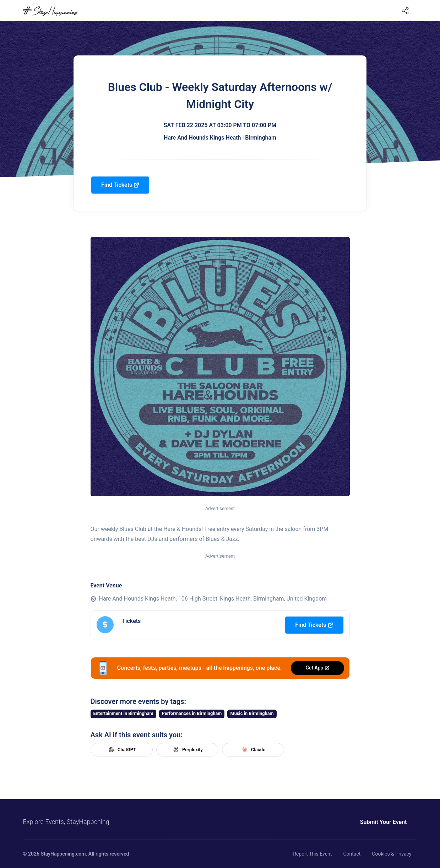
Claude (253, 750)
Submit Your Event (384, 822)
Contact (352, 854)
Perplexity (187, 750)
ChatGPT (121, 750)
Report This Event (312, 854)
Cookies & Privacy (392, 854)
